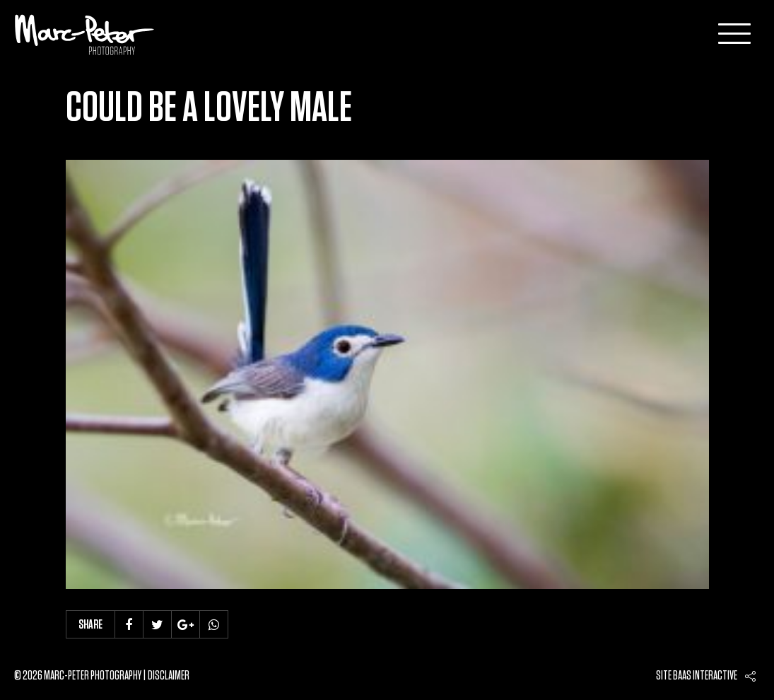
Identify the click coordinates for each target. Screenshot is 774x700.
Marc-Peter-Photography (85, 35)
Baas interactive (705, 676)
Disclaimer (169, 676)
